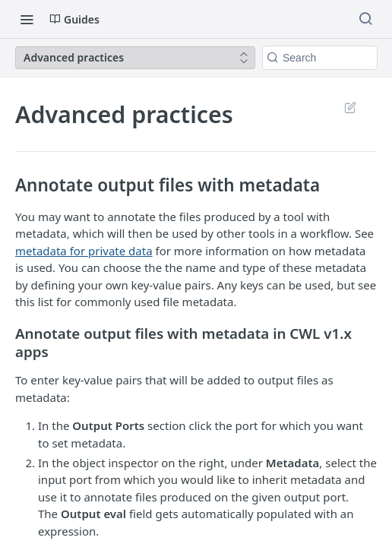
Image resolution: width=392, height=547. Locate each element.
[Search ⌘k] (365, 19)
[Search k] (320, 58)
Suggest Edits (350, 107)
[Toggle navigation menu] (27, 19)
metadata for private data (84, 251)
